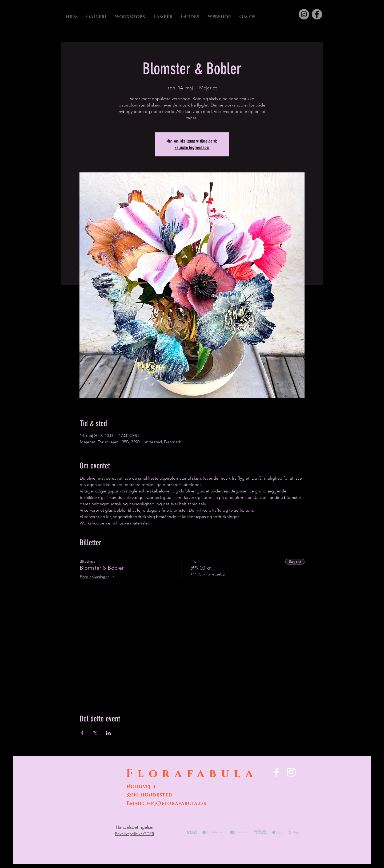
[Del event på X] (95, 733)
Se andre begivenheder (192, 147)
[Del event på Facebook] (82, 733)
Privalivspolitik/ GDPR (135, 834)
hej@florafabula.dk (177, 804)
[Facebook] (317, 14)
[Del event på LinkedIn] (108, 733)
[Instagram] (304, 14)
